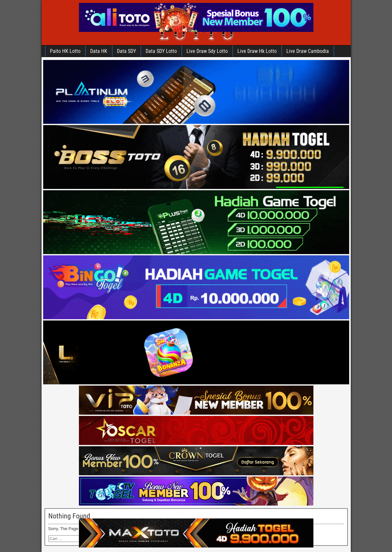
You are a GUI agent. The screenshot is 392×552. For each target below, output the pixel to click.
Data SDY (126, 51)
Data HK (99, 51)
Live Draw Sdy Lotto (207, 51)
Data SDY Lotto (161, 51)
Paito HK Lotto (65, 51)
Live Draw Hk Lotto (257, 51)
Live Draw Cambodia (308, 51)
